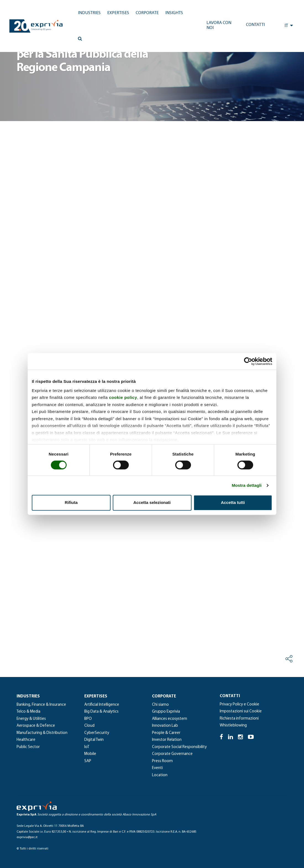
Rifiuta (71, 502)
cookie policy (123, 397)
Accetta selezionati (152, 502)
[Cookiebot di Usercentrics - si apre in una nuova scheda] (248, 361)
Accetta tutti (233, 502)
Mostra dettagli (247, 485)
